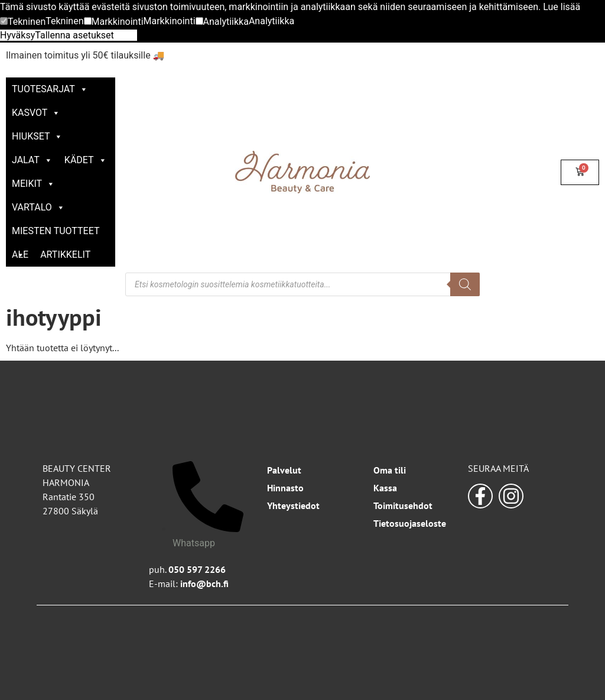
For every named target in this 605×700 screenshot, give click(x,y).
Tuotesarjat (50, 89)
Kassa (385, 488)
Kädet (86, 160)
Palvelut (284, 470)
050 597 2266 (197, 569)
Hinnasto (285, 488)
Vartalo (38, 207)
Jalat (32, 160)
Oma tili (390, 470)
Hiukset (37, 136)
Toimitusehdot (403, 505)
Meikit (33, 184)
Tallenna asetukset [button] (74, 35)
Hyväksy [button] (17, 35)
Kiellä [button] (126, 35)
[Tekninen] (4, 21)
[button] (23, 22)
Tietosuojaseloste (410, 523)
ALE (20, 255)
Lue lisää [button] (562, 7)
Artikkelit (65, 255)
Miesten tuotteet (56, 234)
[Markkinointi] (88, 21)
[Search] (465, 284)
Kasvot (36, 113)
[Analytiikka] (199, 21)
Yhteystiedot (293, 505)
